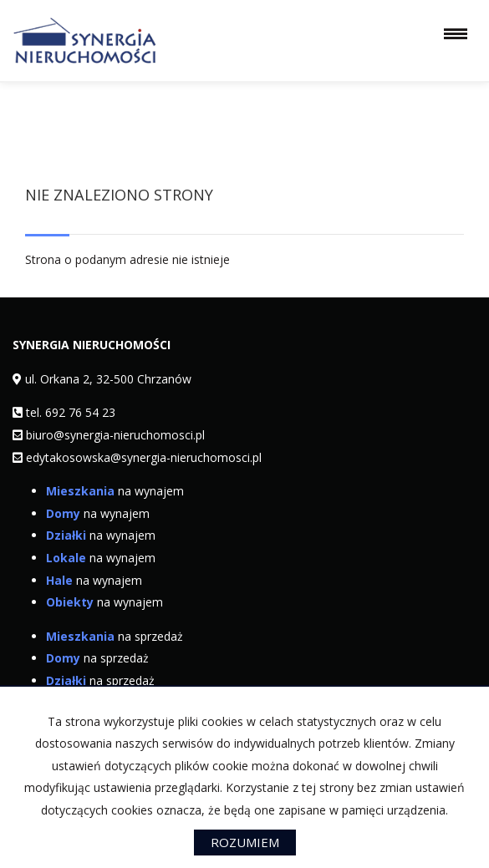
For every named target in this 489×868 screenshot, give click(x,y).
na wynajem (115, 491)
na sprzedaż (115, 636)
